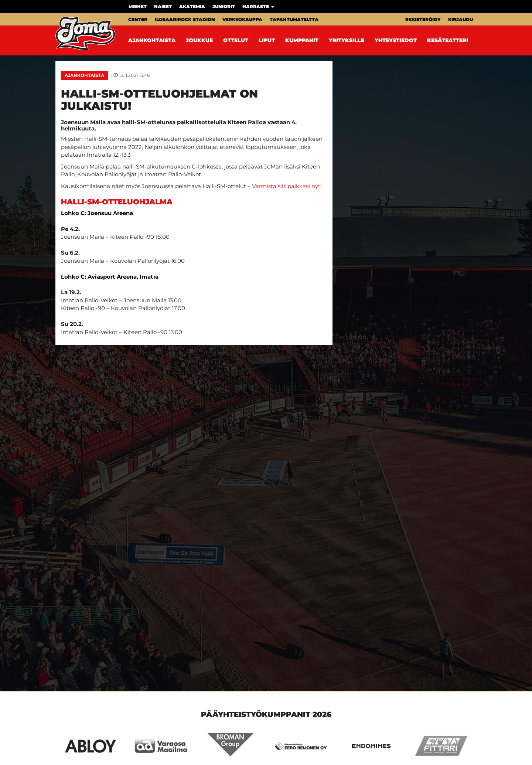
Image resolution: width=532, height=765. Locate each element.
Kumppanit (302, 40)
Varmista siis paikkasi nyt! (287, 186)
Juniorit (224, 6)
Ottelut (236, 40)
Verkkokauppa (242, 19)
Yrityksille (347, 40)
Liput (267, 40)
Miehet (138, 6)
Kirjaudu (461, 19)
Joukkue (199, 40)
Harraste (258, 6)
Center (138, 19)
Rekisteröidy (423, 19)
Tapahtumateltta (294, 19)
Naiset (163, 6)
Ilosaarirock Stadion (185, 19)
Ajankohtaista (152, 40)
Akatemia (192, 6)
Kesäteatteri (448, 40)
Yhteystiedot (396, 40)
